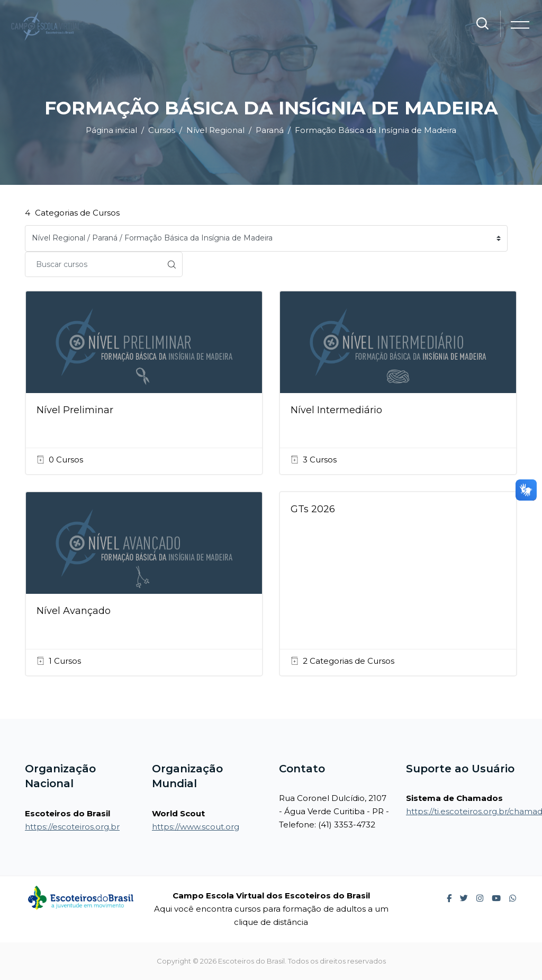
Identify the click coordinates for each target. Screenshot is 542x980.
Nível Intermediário (336, 410)
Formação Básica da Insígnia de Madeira (376, 130)
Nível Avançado (74, 611)
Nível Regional (215, 130)
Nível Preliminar (75, 410)
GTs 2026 (313, 509)
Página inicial (111, 130)
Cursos (162, 130)
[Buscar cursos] (93, 264)
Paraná (270, 130)
